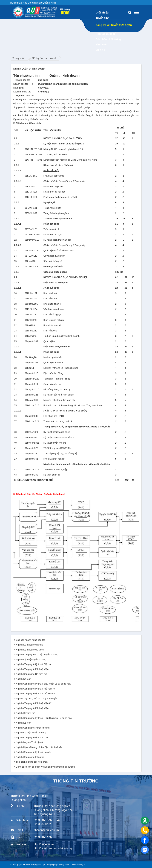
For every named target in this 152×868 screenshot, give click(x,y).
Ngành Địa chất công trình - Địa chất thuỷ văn (39, 747)
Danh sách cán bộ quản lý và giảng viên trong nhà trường (45, 767)
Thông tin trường (76, 781)
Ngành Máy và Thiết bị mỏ (29, 742)
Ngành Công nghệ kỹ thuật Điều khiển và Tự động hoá (44, 718)
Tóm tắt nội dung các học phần (32, 762)
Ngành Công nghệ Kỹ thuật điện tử (34, 703)
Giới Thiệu (102, 13)
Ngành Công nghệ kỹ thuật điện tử (34, 664)
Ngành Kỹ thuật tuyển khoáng (31, 659)
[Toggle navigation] (136, 12)
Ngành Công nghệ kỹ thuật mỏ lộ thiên (36, 693)
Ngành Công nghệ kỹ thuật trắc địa (34, 752)
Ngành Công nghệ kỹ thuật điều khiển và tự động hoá (43, 684)
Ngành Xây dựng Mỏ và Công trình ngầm (37, 698)
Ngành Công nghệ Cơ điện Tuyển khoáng (37, 654)
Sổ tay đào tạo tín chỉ (44, 58)
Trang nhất (18, 58)
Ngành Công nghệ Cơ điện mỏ (32, 674)
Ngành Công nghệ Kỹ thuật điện (32, 669)
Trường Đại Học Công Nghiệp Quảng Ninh (50, 865)
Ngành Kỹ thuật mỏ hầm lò (30, 645)
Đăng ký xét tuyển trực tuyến (114, 25)
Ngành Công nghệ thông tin (30, 757)
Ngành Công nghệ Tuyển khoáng (33, 728)
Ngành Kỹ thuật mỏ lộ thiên (30, 650)
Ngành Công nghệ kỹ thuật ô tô (32, 737)
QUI (83, 865)
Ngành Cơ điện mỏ (26, 713)
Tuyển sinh (103, 18)
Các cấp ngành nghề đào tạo (31, 640)
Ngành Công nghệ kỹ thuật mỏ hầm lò (35, 689)
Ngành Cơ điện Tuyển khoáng (31, 733)
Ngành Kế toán (24, 679)
